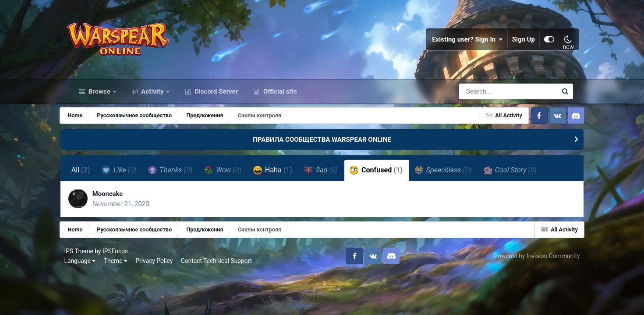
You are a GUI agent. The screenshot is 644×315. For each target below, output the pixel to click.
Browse (99, 100)
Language (87, 271)
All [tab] (91, 179)
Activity (153, 100)
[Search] (483, 100)
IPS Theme (85, 262)
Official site (279, 100)
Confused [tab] (387, 178)
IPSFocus (122, 262)
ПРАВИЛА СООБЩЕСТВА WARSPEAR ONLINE (322, 148)
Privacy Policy (161, 271)
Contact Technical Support (223, 271)
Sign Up (517, 44)
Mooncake (120, 203)
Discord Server (215, 100)
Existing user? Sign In (461, 44)
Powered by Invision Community (530, 266)
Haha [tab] (283, 178)
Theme (122, 271)
